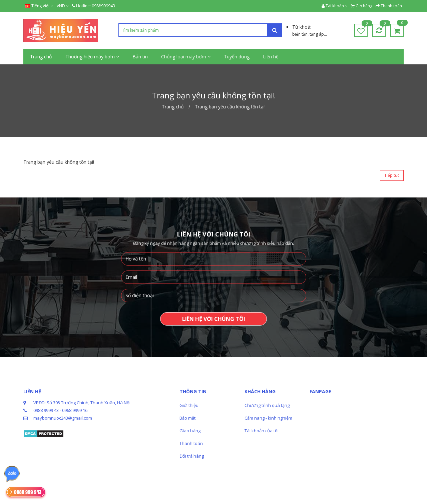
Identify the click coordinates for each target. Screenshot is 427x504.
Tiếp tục (392, 175)
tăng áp (317, 34)
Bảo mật (187, 418)
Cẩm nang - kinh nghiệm (268, 418)
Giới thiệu (189, 405)
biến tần (300, 34)
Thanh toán (191, 443)
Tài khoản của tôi (262, 431)
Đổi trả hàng (192, 456)
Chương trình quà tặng (267, 405)
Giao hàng (190, 431)
